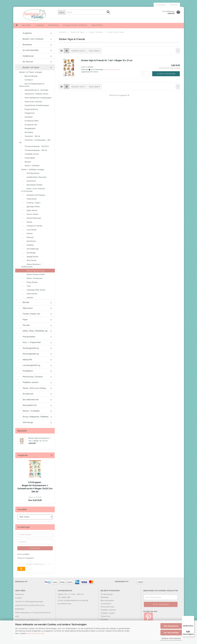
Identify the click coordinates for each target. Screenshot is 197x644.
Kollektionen (26, 60)
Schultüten (26, 121)
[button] (62, 55)
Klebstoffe (25, 364)
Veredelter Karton (29, 158)
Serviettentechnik (28, 404)
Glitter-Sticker (29, 215)
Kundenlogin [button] (161, 5)
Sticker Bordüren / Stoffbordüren (31, 270)
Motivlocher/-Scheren (30, 381)
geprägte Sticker (31, 211)
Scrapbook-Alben (29, 125)
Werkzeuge (25, 426)
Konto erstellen (23, 558)
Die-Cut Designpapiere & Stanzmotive (32, 89)
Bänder (23, 306)
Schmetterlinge (30, 253)
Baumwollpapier (29, 80)
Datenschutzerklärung (35, 633)
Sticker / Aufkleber (30, 170)
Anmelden (35, 552)
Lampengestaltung (29, 369)
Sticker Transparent (32, 282)
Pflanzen (28, 241)
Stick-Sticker (29, 264)
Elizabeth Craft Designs (33, 199)
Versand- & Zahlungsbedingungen (29, 606)
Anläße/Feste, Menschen (34, 181)
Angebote (40, 25)
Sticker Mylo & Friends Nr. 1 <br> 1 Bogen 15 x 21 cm (107, 64)
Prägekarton (27, 117)
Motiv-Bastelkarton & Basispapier (36, 102)
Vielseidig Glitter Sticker (33, 294)
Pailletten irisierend (108, 614)
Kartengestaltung (28, 352)
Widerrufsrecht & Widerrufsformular (30, 609)
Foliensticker (29, 203)
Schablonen (25, 398)
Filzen (23, 324)
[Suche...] (62, 12)
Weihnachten (29, 298)
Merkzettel (174, 5)
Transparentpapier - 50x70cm (34, 150)
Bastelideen (54, 25)
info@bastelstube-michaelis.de (76, 605)
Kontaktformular (65, 608)
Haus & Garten (30, 218)
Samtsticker (29, 245)
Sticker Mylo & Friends (33, 275)
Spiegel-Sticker (30, 261)
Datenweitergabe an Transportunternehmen (33, 617)
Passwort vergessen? (26, 562)
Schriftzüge (28, 257)
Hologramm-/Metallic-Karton (34, 98)
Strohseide (26, 136)
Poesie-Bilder (27, 162)
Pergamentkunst (29, 113)
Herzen (27, 226)
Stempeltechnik (27, 409)
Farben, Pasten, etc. (29, 318)
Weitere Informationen (171, 638)
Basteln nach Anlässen (30, 43)
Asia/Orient (29, 185)
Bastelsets (25, 49)
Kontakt (18, 602)
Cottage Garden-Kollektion (75, 25)
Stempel (25, 166)
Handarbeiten (26, 341)
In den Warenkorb (166, 78)
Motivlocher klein (107, 611)
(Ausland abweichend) (112, 73)
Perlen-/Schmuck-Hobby (32, 392)
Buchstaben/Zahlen (32, 189)
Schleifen (28, 249)
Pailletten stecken (28, 386)
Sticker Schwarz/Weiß (33, 279)
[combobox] (78, 55)
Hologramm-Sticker (32, 230)
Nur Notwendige (171, 633)
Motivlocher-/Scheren (31, 106)
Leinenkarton (106, 608)
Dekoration (25, 312)
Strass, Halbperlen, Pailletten (33, 421)
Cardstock (26, 84)
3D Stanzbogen (107, 598)
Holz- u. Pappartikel (29, 346)
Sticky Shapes (30, 286)
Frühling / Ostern (31, 207)
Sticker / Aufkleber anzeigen (33, 174)
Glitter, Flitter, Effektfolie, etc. (33, 335)
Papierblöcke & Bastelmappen (34, 109)
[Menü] (193, 617)
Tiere (26, 290)
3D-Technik (25, 66)
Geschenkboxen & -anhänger (34, 94)
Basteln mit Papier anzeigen (31, 76)
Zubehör (27, 302)
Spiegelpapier (27, 133)
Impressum (20, 598)
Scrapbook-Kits (28, 129)
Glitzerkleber (97, 25)
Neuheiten (26, 25)
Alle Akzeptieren (171, 626)
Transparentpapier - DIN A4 (33, 154)
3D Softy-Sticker (30, 177)
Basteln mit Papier (28, 72)
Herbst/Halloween (31, 222)
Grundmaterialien (28, 54)
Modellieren (25, 375)
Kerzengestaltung (28, 358)
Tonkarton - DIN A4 (30, 140)
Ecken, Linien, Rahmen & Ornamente (33, 194)
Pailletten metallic (108, 617)
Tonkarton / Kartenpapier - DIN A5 (35, 145)
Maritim (27, 238)
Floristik (23, 329)
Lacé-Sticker (29, 234)
